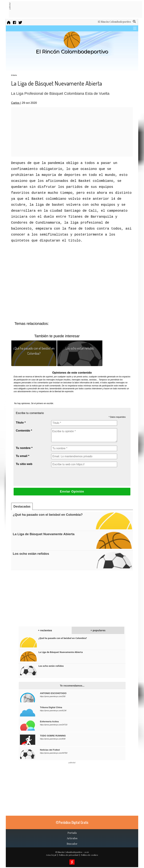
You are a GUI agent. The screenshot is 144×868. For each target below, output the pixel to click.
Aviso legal (51, 855)
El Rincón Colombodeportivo (69, 852)
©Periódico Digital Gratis (72, 822)
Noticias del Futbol (50, 750)
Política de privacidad (69, 855)
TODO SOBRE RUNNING (53, 736)
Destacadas (22, 507)
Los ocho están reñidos (80, 348)
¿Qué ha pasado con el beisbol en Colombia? (48, 515)
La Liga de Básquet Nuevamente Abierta (44, 534)
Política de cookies (89, 855)
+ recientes (45, 630)
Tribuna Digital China (51, 707)
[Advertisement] (73, 10)
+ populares (98, 630)
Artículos (14, 75)
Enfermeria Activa (49, 722)
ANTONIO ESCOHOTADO (53, 693)
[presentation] (77, 476)
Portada (72, 833)
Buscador (72, 844)
